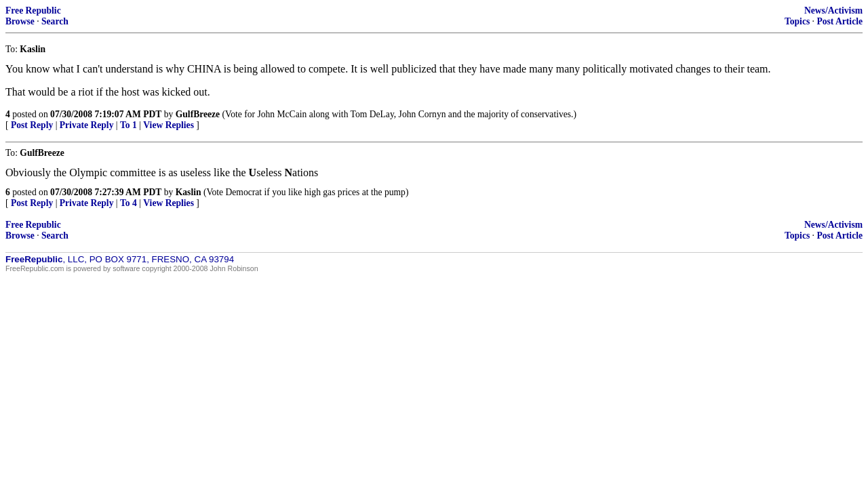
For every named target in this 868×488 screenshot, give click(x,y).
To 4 (129, 203)
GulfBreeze (198, 114)
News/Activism (833, 11)
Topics (797, 21)
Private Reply (87, 125)
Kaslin (189, 192)
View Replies (169, 125)
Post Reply (32, 125)
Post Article (840, 21)
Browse (20, 21)
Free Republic (33, 11)
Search (55, 21)
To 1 (129, 125)
